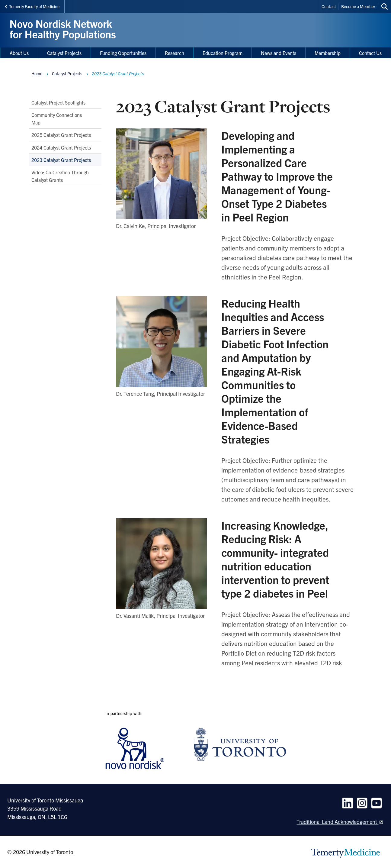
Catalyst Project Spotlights (58, 102)
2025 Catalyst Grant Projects (61, 135)
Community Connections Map (57, 118)
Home (37, 73)
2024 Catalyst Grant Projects (61, 147)
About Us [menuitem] (19, 53)
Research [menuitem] (175, 53)
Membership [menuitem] (328, 53)
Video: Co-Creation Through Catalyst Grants (60, 176)
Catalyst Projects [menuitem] (64, 53)
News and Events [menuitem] (279, 53)
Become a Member (358, 6)
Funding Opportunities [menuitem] (123, 53)
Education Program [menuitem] (223, 53)
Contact (329, 6)
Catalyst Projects (67, 73)
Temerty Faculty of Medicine (32, 6)
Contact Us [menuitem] (370, 53)
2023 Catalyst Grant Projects (61, 160)
